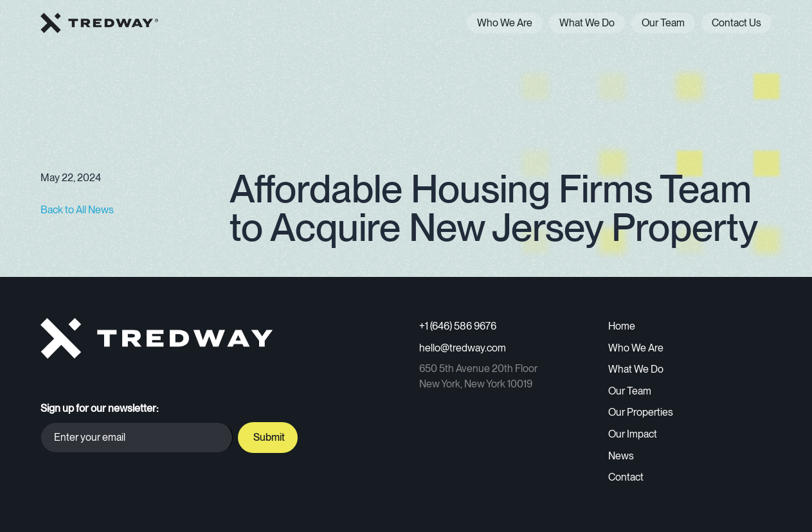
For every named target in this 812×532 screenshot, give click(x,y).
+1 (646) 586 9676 (458, 326)
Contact (626, 477)
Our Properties (641, 412)
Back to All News (77, 210)
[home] (99, 23)
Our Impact (633, 434)
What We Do (587, 23)
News (621, 456)
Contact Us (736, 23)
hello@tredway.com (463, 348)
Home (622, 326)
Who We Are (505, 23)
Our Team (663, 23)
